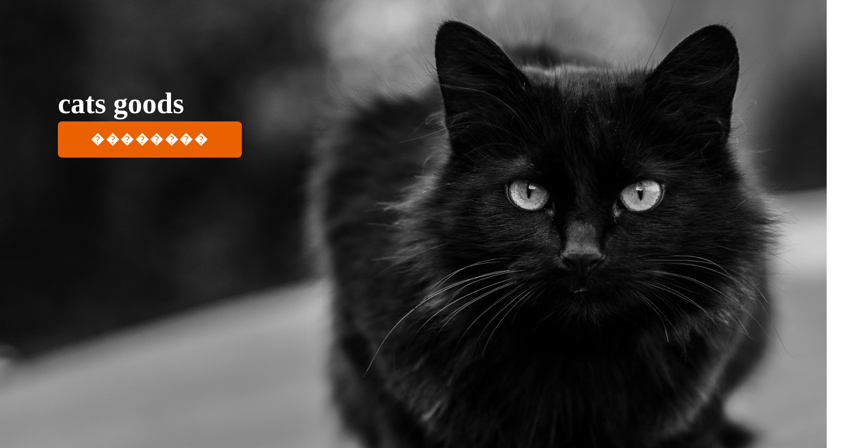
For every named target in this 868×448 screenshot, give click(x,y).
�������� (150, 139)
